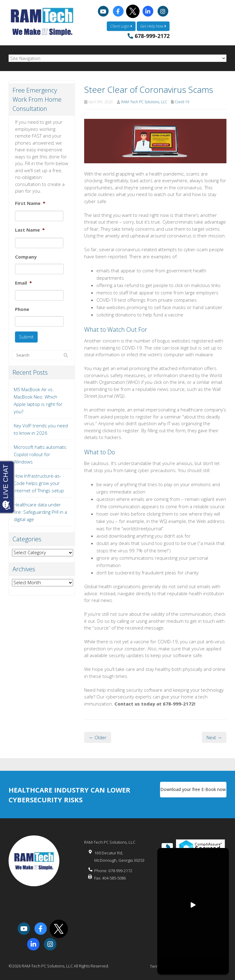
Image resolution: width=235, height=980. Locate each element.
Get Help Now (153, 26)
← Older (98, 737)
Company (26, 257)
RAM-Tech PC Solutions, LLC (144, 102)
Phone (22, 309)
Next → (214, 737)
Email (23, 283)
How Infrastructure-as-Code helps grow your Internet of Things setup (39, 482)
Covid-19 (182, 102)
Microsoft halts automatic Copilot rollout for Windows (40, 454)
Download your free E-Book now (193, 790)
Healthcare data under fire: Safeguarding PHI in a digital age (40, 511)
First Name (30, 203)
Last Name (30, 230)
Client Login (121, 26)
